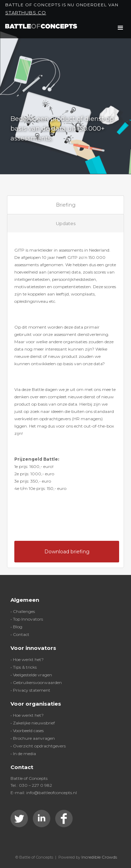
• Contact (20, 634)
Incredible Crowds (99, 857)
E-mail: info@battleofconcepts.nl (44, 793)
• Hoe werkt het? (27, 659)
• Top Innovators (27, 619)
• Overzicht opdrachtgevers (38, 746)
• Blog (16, 627)
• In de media (23, 754)
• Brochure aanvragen (33, 738)
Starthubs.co (26, 13)
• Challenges (23, 611)
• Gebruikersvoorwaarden (36, 682)
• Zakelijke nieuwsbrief (33, 723)
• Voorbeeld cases (27, 731)
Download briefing (67, 552)
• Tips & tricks (24, 667)
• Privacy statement (30, 690)
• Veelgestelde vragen (31, 675)
